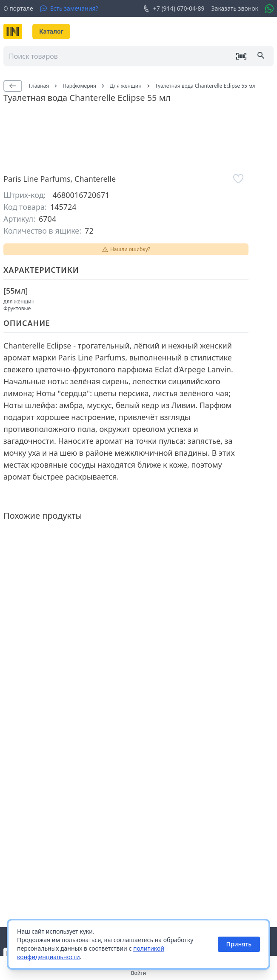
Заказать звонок (235, 8)
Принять (239, 944)
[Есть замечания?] (69, 9)
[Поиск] (262, 56)
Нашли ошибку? (126, 249)
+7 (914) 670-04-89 (174, 9)
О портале (18, 8)
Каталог (51, 31)
